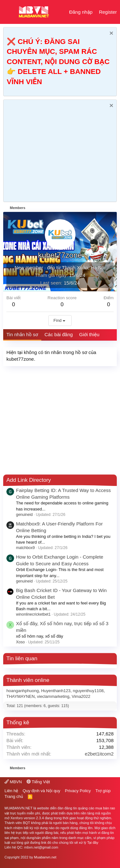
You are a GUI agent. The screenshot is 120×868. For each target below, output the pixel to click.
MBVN (13, 782)
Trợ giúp (103, 791)
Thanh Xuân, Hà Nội (84, 268)
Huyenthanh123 (56, 691)
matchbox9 (25, 548)
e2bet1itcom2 (99, 754)
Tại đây (93, 843)
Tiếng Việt (38, 782)
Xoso (20, 642)
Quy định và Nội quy (42, 791)
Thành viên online (28, 680)
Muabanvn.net (45, 857)
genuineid (24, 515)
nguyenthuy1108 (88, 691)
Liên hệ (11, 791)
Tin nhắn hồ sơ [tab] (22, 334)
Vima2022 (81, 696)
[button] (9, 12)
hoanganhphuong (23, 691)
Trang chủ (14, 796)
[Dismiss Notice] (111, 34)
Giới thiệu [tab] (89, 334)
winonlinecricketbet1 (33, 614)
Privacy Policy (78, 791)
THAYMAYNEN (20, 696)
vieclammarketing (53, 696)
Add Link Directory (29, 480)
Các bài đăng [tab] (59, 334)
